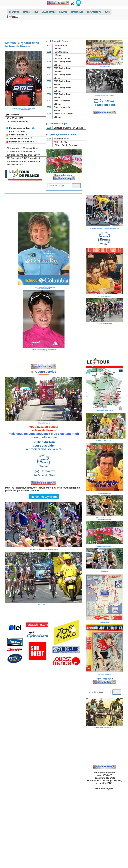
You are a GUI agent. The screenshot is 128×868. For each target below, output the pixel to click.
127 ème (58, 49)
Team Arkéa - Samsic (64, 114)
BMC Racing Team (62, 62)
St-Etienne (78, 128)
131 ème (58, 104)
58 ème (57, 78)
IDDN (110, 783)
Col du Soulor (62, 139)
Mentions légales (104, 788)
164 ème (58, 71)
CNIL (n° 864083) (113, 781)
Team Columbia (61, 52)
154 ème (58, 91)
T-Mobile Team (60, 45)
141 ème (58, 117)
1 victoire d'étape (62, 58)
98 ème (57, 84)
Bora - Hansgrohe (62, 101)
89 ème (57, 97)
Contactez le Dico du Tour (44, 473)
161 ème (58, 65)
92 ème (57, 111)
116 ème (58, 55)
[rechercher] (58, 186)
